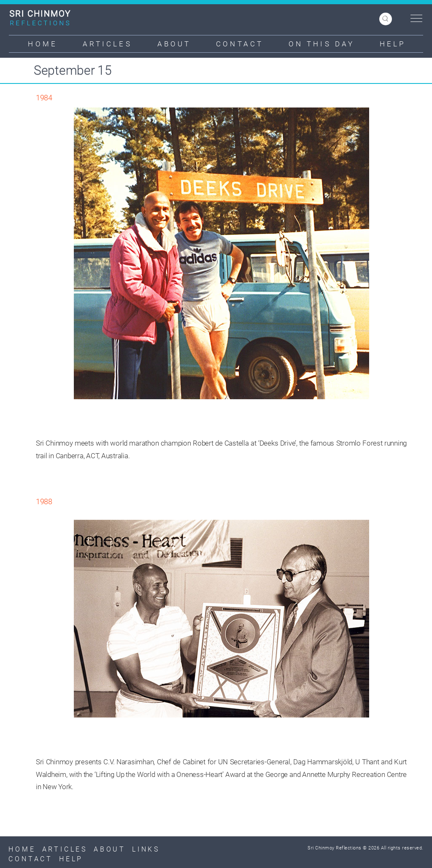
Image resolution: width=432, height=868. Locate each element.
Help (393, 44)
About (174, 44)
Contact (240, 44)
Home (42, 44)
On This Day (321, 44)
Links (146, 849)
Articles (107, 44)
